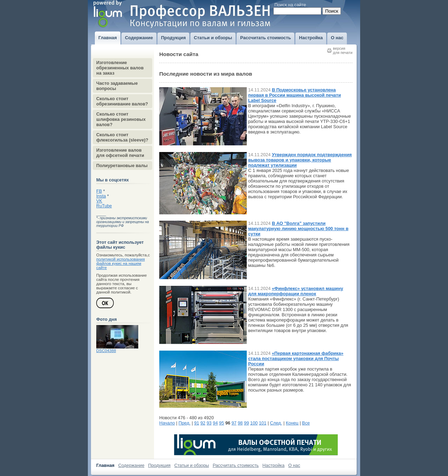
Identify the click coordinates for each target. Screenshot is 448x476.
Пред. (184, 423)
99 (246, 423)
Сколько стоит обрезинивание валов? (122, 101)
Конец (292, 423)
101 (263, 423)
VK (99, 201)
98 (240, 423)
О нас (294, 465)
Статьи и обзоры (192, 465)
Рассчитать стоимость (236, 465)
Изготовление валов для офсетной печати (120, 153)
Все (306, 423)
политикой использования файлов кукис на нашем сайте (121, 263)
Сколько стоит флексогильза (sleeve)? (122, 137)
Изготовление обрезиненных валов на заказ (120, 68)
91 (197, 423)
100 (254, 423)
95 (222, 423)
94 (215, 423)
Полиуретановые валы (122, 165)
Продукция (159, 465)
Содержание (131, 465)
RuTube (104, 206)
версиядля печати (343, 50)
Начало (167, 423)
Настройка (274, 465)
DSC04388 (106, 351)
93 (209, 423)
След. (276, 423)
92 (203, 423)
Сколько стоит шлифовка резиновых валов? (121, 119)
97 (234, 423)
